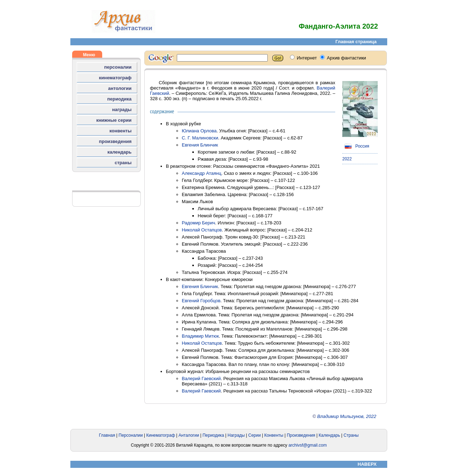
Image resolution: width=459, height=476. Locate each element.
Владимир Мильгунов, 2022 (347, 416)
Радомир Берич (198, 223)
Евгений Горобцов (201, 301)
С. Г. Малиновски (200, 138)
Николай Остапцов (202, 230)
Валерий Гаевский (201, 378)
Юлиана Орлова (199, 131)
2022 (347, 159)
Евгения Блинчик (200, 145)
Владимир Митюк (200, 336)
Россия (356, 146)
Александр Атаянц (202, 173)
